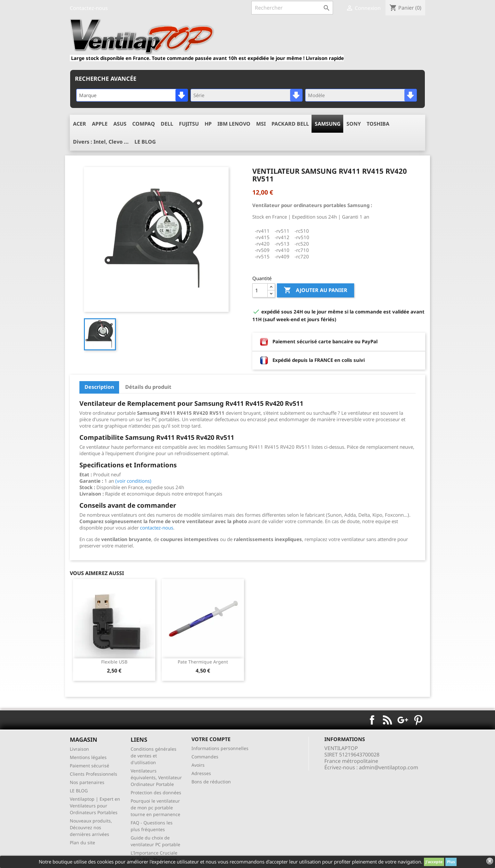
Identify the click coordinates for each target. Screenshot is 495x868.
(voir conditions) (133, 481)
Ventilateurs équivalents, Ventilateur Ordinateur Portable (156, 777)
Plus (451, 862)
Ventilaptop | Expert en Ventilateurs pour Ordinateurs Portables (95, 806)
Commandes (205, 757)
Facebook (372, 720)
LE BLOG (79, 791)
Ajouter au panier (316, 290)
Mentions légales (88, 757)
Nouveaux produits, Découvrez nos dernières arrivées (91, 827)
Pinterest (418, 720)
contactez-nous (157, 528)
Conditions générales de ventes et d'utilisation (154, 756)
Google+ (403, 720)
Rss (387, 720)
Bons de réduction (211, 782)
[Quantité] (260, 290)
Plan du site (82, 843)
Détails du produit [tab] (148, 387)
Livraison (79, 749)
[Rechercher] (292, 8)
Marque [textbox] (88, 95)
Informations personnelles (220, 748)
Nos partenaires (87, 782)
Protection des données (156, 793)
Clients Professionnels (93, 774)
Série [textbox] (199, 95)
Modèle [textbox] (316, 95)
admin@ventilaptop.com (389, 767)
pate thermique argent (203, 662)
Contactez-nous (89, 8)
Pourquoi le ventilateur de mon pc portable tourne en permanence (155, 808)
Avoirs (198, 765)
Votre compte (211, 739)
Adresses (201, 773)
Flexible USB (114, 662)
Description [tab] (99, 387)
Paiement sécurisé (89, 766)
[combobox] (132, 95)
